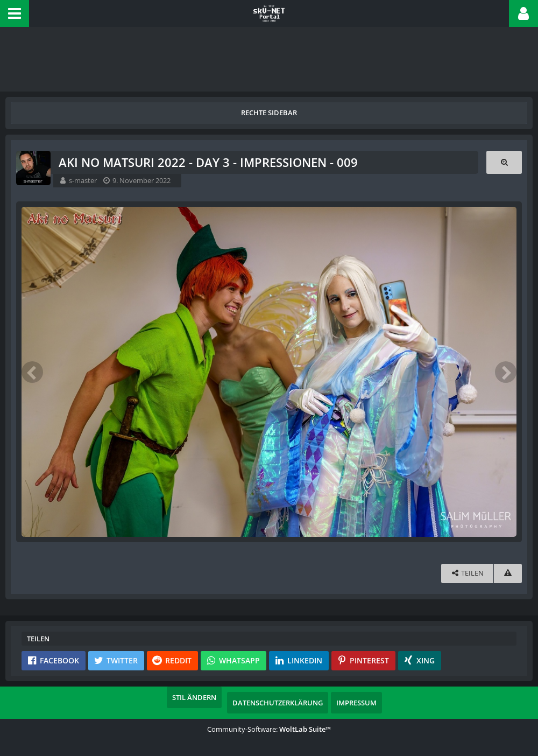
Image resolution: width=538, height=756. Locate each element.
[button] (15, 13)
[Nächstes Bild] (506, 372)
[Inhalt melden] (508, 573)
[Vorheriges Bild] (32, 372)
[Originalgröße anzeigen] (504, 162)
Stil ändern (194, 697)
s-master (83, 180)
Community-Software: (269, 729)
